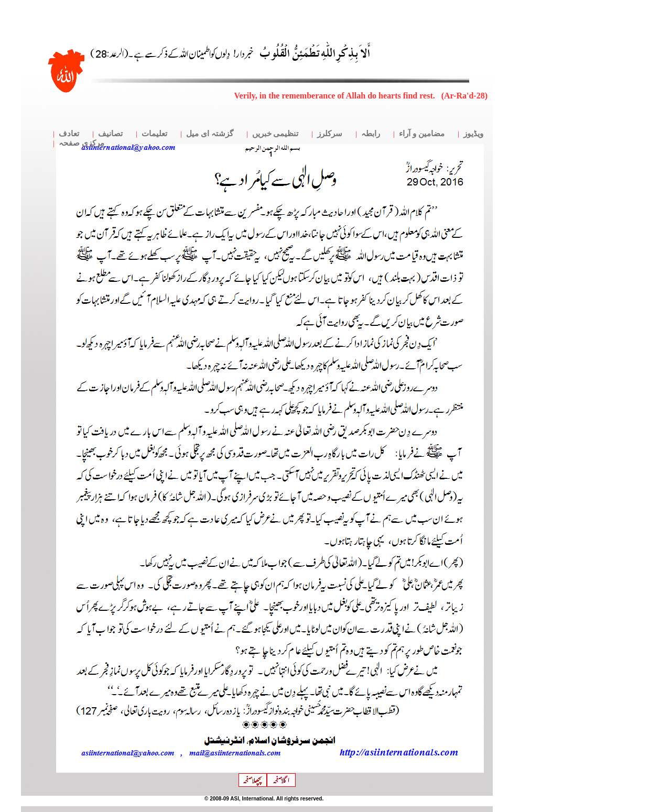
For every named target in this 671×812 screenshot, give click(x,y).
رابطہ (371, 134)
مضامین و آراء (422, 134)
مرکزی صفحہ (82, 143)
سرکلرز (330, 134)
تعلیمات (154, 134)
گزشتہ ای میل (210, 134)
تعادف (69, 134)
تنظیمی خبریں (275, 134)
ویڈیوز (473, 134)
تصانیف (110, 134)
